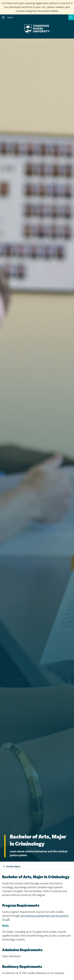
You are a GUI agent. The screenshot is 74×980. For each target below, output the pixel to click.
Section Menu (12, 867)
